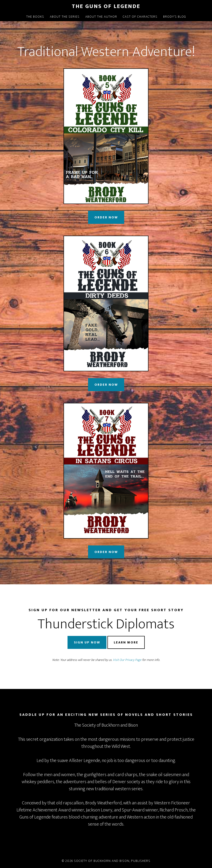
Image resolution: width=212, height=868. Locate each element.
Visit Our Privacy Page (127, 660)
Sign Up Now (87, 642)
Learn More (126, 642)
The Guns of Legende (106, 6)
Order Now (106, 217)
